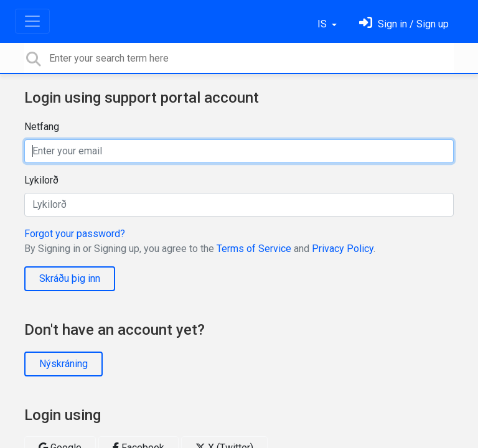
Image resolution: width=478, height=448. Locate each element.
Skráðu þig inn (70, 278)
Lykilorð (41, 180)
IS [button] (323, 24)
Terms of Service (254, 249)
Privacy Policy (343, 249)
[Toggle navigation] (32, 21)
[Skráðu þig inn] (404, 24)
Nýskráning (63, 364)
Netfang (42, 127)
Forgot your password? (75, 234)
